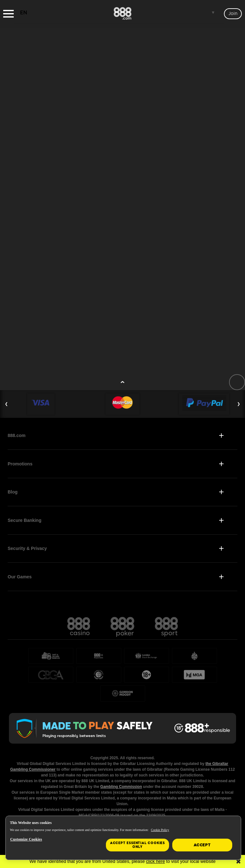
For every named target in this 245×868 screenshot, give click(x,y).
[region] (123, 838)
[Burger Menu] (8, 14)
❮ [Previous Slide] (6, 404)
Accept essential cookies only (137, 845)
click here (156, 861)
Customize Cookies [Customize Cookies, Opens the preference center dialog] (26, 839)
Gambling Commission (121, 787)
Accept (202, 845)
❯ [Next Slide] (239, 404)
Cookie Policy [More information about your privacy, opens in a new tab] (160, 830)
